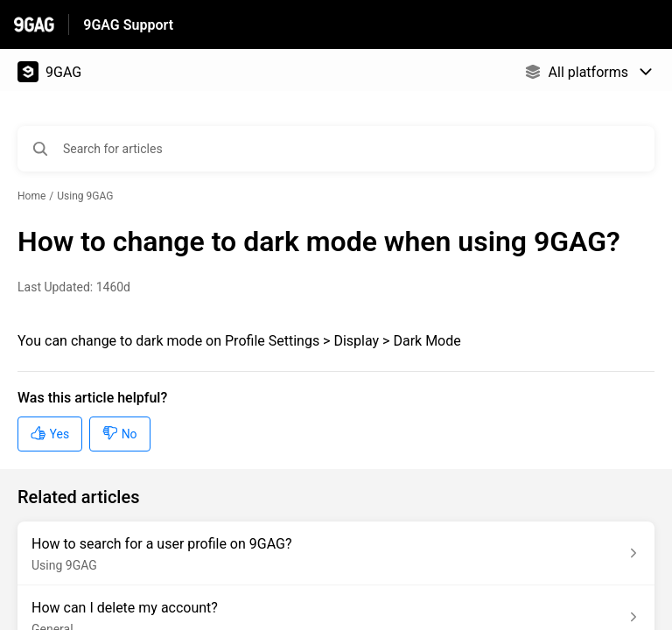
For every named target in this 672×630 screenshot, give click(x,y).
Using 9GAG (85, 196)
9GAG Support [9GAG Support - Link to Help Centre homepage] (128, 25)
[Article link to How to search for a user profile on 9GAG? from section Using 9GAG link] (336, 553)
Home (31, 196)
